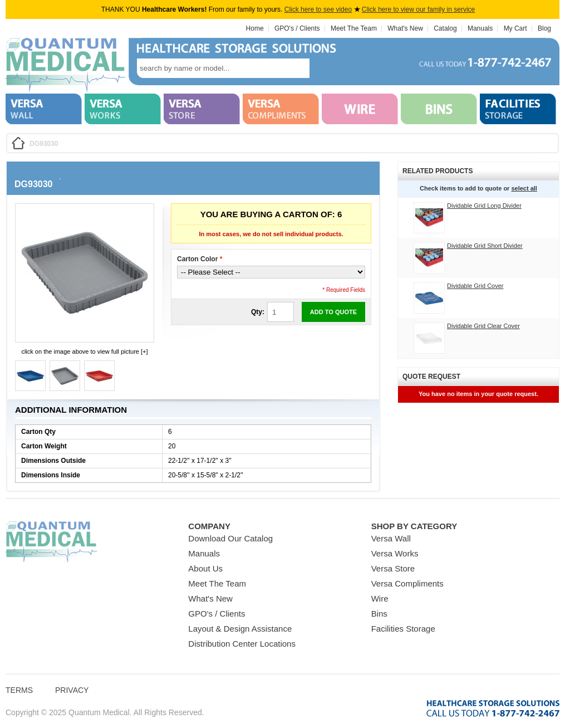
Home (255, 28)
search (326, 68)
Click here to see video (318, 9)
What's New (405, 28)
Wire (380, 598)
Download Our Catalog (230, 538)
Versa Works (395, 553)
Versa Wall (391, 538)
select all (524, 188)
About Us (205, 568)
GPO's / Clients (297, 28)
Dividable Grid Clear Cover (483, 326)
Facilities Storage (403, 629)
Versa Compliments (407, 583)
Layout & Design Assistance (240, 629)
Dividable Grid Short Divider (485, 246)
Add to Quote (333, 312)
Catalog (445, 28)
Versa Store (393, 568)
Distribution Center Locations (242, 644)
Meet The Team (354, 28)
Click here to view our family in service (418, 9)
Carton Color (200, 259)
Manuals (480, 28)
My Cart (515, 28)
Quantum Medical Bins (65, 66)
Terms (19, 690)
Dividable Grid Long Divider (484, 206)
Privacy (72, 690)
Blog (544, 28)
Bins (379, 614)
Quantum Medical (51, 542)
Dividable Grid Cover (475, 286)
